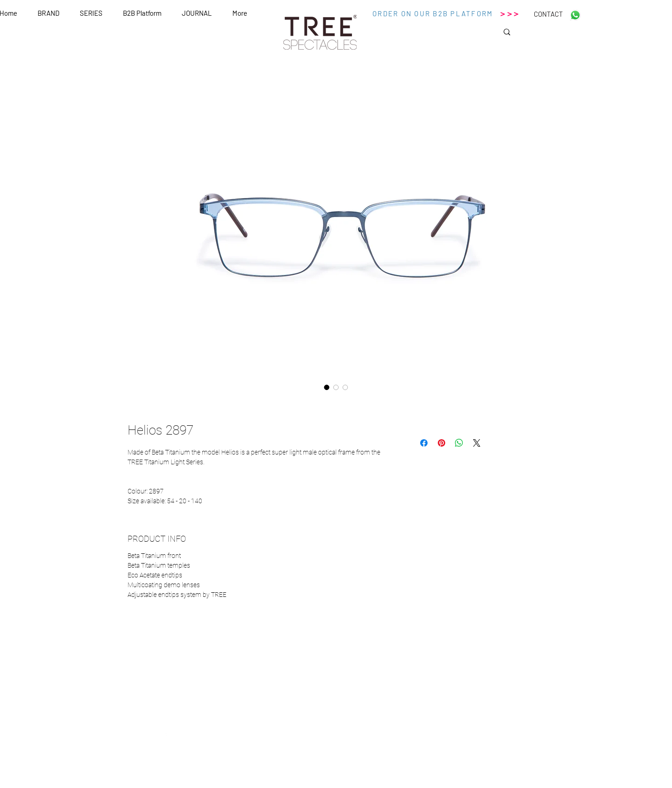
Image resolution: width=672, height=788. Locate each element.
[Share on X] (477, 443)
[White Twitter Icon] (140, 735)
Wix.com (424, 784)
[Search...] (539, 35)
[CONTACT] (549, 14)
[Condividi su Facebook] (424, 443)
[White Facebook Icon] (121, 735)
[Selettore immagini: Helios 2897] (327, 387)
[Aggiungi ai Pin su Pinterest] (442, 443)
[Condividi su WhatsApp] (459, 443)
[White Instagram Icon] (160, 735)
